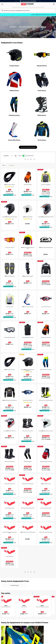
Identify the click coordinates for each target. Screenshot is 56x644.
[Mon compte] (50, 4)
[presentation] (16, 1)
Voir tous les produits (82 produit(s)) (28, 147)
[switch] (16, 156)
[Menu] (2, 4)
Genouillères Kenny (15, 566)
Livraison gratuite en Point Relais (28, 1)
